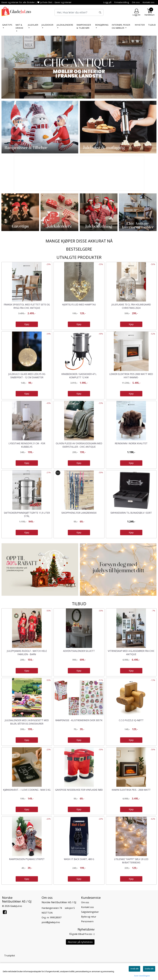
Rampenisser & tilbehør (84, 26)
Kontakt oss (149, 2)
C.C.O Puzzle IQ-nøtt (131, 720)
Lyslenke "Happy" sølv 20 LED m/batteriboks (131, 861)
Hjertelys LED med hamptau (79, 305)
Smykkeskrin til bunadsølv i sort (131, 513)
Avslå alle (134, 969)
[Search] (79, 12)
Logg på (107, 2)
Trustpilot (10, 956)
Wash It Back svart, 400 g (79, 859)
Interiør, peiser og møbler (121, 26)
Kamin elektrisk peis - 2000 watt (131, 790)
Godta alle (149, 969)
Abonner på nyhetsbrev (80, 942)
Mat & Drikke (19, 26)
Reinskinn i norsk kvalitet (131, 443)
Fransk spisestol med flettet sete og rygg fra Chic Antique (27, 306)
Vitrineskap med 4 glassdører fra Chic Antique (131, 653)
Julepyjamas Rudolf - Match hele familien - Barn (27, 653)
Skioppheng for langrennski (79, 513)
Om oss (136, 2)
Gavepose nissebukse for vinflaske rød (79, 790)
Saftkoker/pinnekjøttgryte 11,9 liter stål (27, 514)
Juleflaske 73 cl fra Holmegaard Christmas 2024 (131, 306)
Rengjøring (102, 25)
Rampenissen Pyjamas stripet (27, 859)
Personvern (87, 921)
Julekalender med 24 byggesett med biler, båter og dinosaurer (27, 722)
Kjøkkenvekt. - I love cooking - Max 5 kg (27, 790)
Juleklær (33, 25)
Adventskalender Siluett (79, 651)
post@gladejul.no (51, 922)
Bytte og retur (89, 917)
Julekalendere (65, 25)
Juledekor (47, 25)
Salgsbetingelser (90, 912)
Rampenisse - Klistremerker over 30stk (79, 720)
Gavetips (7, 25)
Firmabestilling (122, 2)
